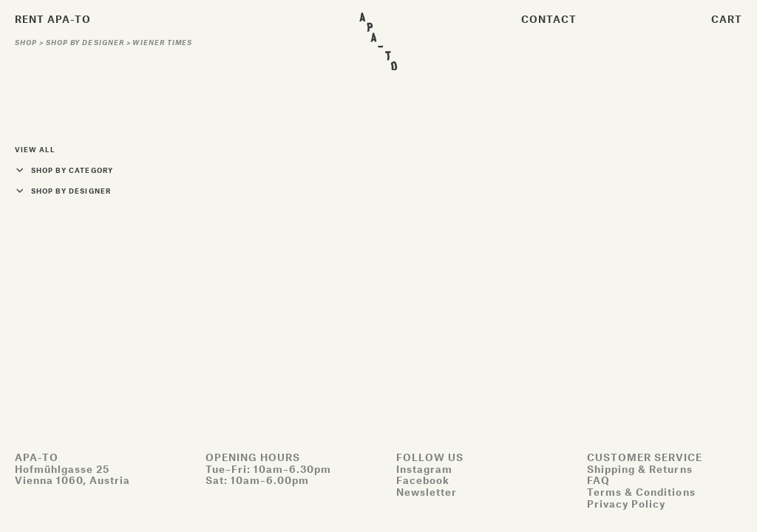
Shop (27, 42)
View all (35, 150)
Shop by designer (86, 42)
